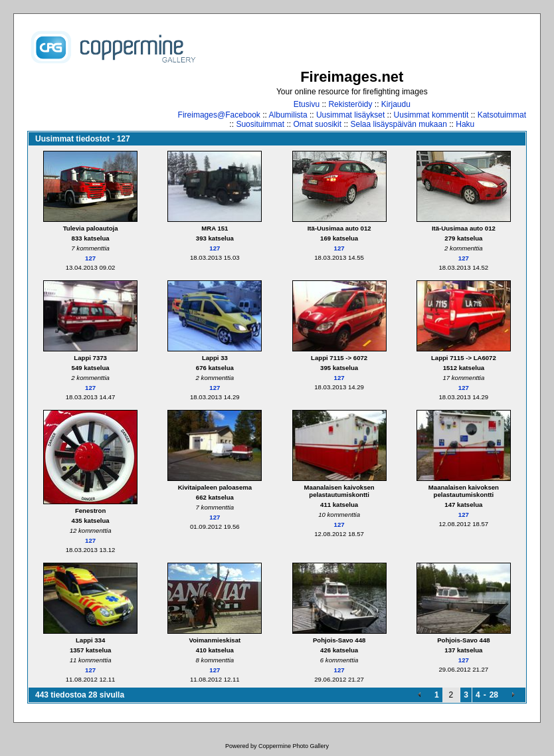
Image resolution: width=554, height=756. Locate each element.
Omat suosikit (317, 124)
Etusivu (307, 104)
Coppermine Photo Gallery (294, 746)
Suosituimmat (260, 124)
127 (90, 258)
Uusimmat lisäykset (350, 115)
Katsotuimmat (502, 115)
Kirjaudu (396, 104)
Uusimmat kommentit (431, 115)
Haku (465, 124)
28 (494, 695)
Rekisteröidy (350, 104)
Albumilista (288, 115)
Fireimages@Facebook (219, 115)
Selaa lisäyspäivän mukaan (398, 124)
